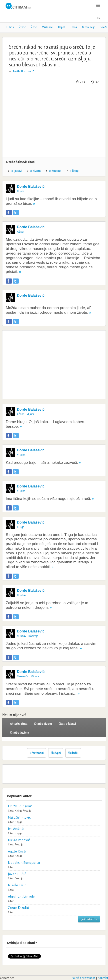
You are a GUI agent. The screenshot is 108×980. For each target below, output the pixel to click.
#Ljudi (20, 191)
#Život (21, 232)
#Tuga (21, 527)
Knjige (19, 811)
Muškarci (47, 27)
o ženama (55, 171)
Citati (11, 811)
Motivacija (89, 27)
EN (98, 18)
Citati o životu (43, 724)
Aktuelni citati (19, 724)
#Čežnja (33, 636)
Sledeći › (73, 753)
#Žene (21, 414)
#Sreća (35, 677)
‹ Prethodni (37, 753)
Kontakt (103, 978)
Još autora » (89, 919)
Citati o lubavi (67, 724)
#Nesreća (23, 677)
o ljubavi (17, 171)
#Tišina (21, 455)
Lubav (10, 27)
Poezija (27, 811)
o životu (35, 171)
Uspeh (62, 27)
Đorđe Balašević (23, 71)
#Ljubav (22, 595)
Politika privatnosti (84, 978)
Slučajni (56, 753)
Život (22, 27)
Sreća (104, 27)
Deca (74, 27)
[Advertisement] (54, 121)
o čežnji (74, 171)
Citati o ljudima (19, 733)
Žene (34, 27)
